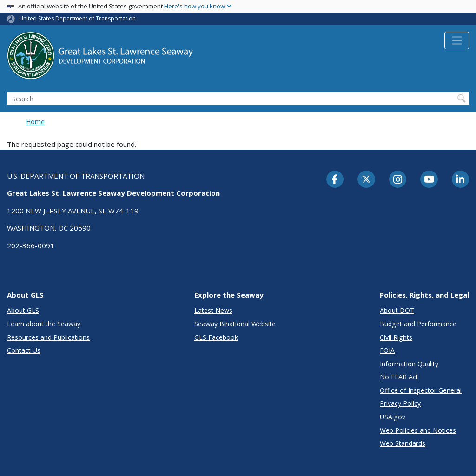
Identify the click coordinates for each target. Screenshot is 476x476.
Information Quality (409, 364)
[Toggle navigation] (457, 40)
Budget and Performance (418, 324)
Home (35, 122)
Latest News (213, 310)
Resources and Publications (48, 337)
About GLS (23, 310)
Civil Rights (396, 337)
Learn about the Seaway (44, 324)
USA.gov (393, 417)
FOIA (387, 350)
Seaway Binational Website (235, 324)
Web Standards (403, 443)
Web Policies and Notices (418, 430)
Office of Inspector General (421, 390)
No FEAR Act (399, 377)
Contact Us (24, 350)
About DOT (397, 310)
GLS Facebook (216, 337)
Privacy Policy (400, 403)
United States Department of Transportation (77, 18)
